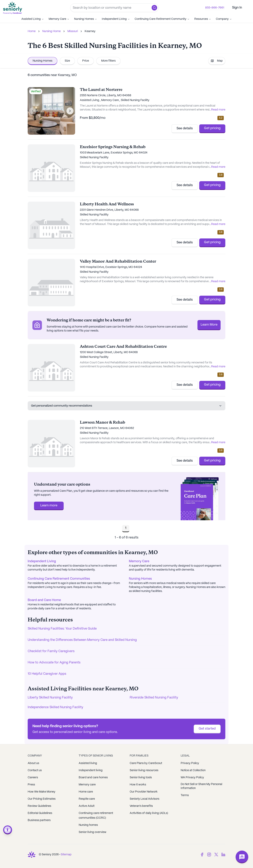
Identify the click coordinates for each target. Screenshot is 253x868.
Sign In (237, 8)
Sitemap (66, 855)
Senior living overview (93, 832)
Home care (86, 792)
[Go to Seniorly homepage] (13, 8)
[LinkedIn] (223, 855)
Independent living (91, 770)
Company (224, 19)
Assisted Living (33, 19)
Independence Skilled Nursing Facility (55, 707)
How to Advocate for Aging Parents (54, 663)
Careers (33, 777)
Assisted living (88, 763)
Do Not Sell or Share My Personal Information (201, 786)
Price (86, 61)
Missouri (73, 31)
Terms (185, 795)
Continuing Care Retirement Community (162, 19)
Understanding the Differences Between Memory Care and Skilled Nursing (82, 640)
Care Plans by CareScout (146, 763)
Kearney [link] (90, 31)
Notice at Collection (193, 770)
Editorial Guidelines (40, 813)
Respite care (87, 799)
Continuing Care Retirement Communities (59, 579)
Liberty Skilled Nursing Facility (50, 698)
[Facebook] (202, 855)
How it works (138, 785)
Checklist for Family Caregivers (51, 651)
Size (67, 61)
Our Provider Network (144, 792)
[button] (154, 8)
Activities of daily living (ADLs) (149, 813)
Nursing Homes (86, 19)
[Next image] (70, 111)
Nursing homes (88, 825)
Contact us (35, 770)
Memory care (87, 785)
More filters (108, 61)
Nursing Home (51, 31)
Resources (203, 19)
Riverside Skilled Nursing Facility (154, 698)
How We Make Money (42, 792)
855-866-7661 (215, 8)
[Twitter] (216, 855)
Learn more (49, 505)
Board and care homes (93, 777)
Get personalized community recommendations (126, 406)
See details (185, 128)
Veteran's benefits (141, 806)
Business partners (39, 820)
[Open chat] (242, 857)
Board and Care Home (44, 600)
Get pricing (212, 128)
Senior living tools (141, 777)
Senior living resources (144, 770)
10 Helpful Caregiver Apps (47, 674)
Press (31, 785)
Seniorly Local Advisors (144, 799)
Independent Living (116, 19)
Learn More (209, 325)
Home (32, 31)
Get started (207, 729)
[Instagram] (209, 855)
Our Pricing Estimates (42, 799)
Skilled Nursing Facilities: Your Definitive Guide (62, 629)
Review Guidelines (39, 806)
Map (217, 61)
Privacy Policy (190, 763)
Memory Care (59, 19)
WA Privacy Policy (192, 777)
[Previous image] (33, 111)
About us (33, 763)
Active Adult (87, 806)
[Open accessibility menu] (8, 830)
